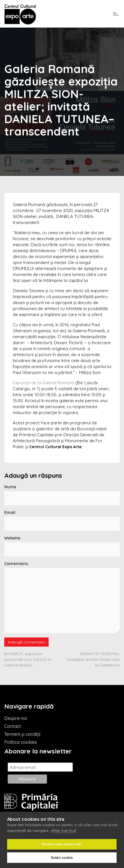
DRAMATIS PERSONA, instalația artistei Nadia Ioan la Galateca (93, 659)
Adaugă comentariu (26, 642)
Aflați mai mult (64, 830)
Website (12, 538)
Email (10, 512)
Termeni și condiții (22, 734)
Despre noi (16, 718)
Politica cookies (21, 742)
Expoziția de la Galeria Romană (44, 383)
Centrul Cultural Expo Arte (55, 447)
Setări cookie (62, 858)
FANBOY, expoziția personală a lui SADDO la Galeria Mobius (28, 659)
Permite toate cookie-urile (62, 844)
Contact (13, 726)
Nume (10, 487)
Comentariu (16, 564)
